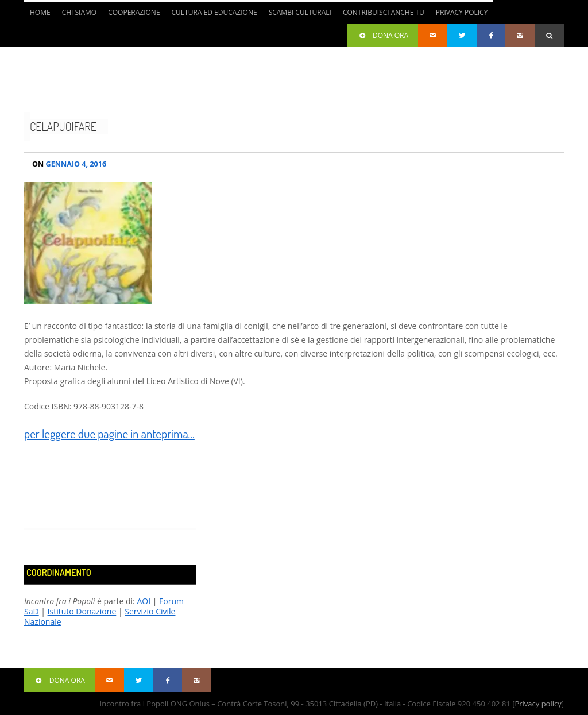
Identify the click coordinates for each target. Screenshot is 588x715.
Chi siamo (80, 12)
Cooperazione (134, 12)
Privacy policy (538, 704)
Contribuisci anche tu (384, 12)
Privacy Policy (462, 12)
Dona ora (383, 35)
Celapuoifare (63, 126)
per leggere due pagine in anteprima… (109, 433)
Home (40, 12)
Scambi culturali (300, 12)
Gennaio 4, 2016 (69, 164)
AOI (144, 601)
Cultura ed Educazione (214, 12)
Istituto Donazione (82, 611)
